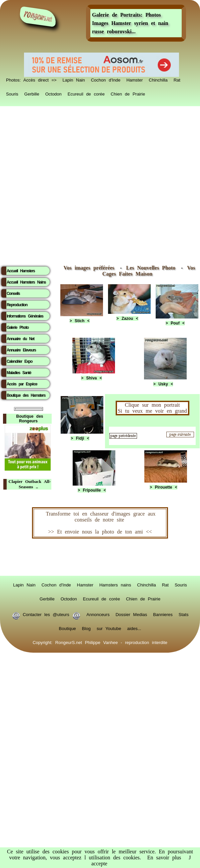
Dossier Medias (131, 613)
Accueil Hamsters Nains (26, 282)
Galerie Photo (18, 327)
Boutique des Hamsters (26, 395)
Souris (12, 93)
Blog (86, 627)
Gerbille (32, 93)
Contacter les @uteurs (46, 613)
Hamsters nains (115, 584)
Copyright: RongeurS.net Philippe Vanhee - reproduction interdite (100, 641)
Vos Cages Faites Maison (149, 271)
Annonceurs (98, 613)
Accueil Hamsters (21, 271)
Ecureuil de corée (86, 93)
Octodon (53, 93)
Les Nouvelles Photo (152, 268)
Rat (177, 79)
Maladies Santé (19, 373)
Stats (184, 613)
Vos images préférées (89, 268)
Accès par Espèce (22, 384)
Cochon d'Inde (106, 79)
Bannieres (163, 613)
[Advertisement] (76, 184)
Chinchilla (158, 79)
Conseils (13, 294)
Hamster (134, 79)
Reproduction (17, 305)
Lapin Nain (74, 79)
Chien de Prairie (128, 93)
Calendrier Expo (19, 361)
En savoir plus (164, 858)
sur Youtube (109, 627)
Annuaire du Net (20, 339)
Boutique (67, 627)
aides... (134, 627)
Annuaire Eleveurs (21, 350)
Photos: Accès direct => (31, 79)
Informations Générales (25, 316)
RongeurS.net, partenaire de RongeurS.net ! (100, 557)
